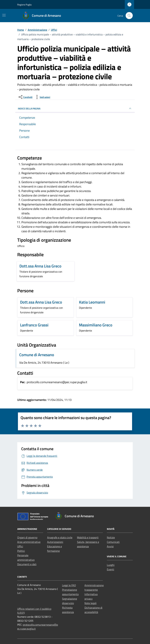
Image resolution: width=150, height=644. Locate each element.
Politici (21, 551)
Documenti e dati (27, 564)
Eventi (111, 569)
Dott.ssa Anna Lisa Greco (40, 266)
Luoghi (111, 565)
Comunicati (113, 542)
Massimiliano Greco (96, 325)
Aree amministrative (29, 542)
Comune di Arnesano (37, 355)
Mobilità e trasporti (88, 537)
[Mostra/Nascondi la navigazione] (4, 15)
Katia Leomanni (92, 302)
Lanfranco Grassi (34, 325)
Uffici (20, 546)
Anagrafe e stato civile (60, 537)
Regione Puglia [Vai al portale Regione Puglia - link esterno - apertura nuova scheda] (24, 5)
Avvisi (110, 546)
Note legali (91, 603)
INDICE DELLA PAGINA (75, 108)
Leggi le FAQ (69, 585)
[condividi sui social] (25, 97)
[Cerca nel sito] (129, 16)
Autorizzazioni (55, 542)
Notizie (111, 537)
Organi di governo (27, 537)
